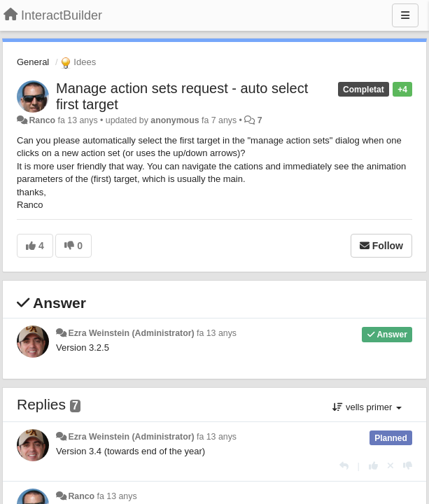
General (33, 62)
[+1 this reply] (373, 466)
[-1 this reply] (408, 466)
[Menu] (405, 15)
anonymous (175, 120)
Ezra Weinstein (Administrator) (131, 333)
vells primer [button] (367, 407)
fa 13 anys (217, 333)
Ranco (42, 120)
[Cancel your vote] (391, 466)
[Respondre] (344, 466)
